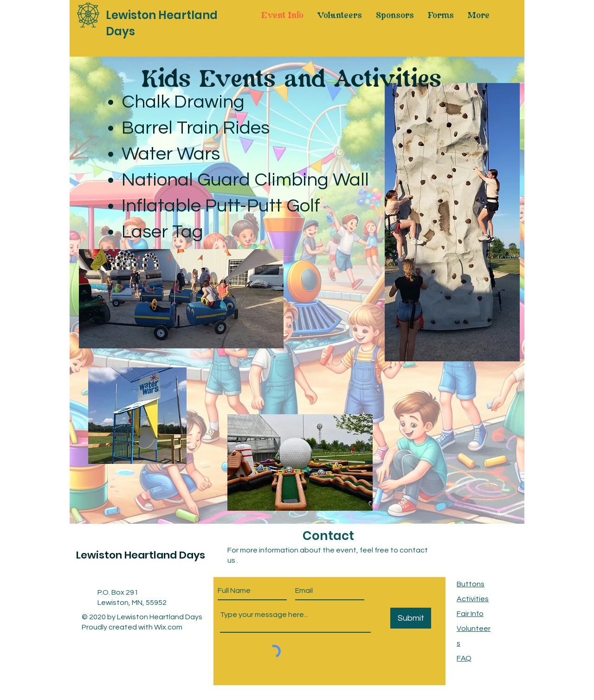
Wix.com (168, 627)
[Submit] (411, 618)
